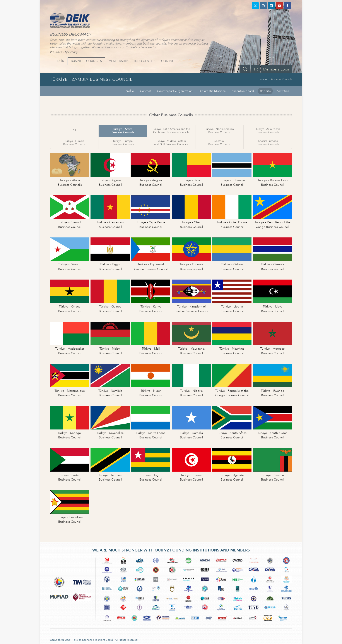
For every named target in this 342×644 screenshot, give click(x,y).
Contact (145, 91)
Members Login (277, 69)
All (74, 131)
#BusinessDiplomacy (64, 52)
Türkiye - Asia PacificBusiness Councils (268, 131)
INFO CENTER (144, 61)
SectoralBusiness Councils (219, 143)
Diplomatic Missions (212, 91)
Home (263, 79)
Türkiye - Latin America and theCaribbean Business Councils (171, 131)
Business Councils (282, 79)
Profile (130, 91)
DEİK (61, 61)
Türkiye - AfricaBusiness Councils (123, 131)
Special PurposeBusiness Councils (268, 143)
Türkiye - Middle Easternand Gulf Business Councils (171, 143)
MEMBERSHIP (118, 61)
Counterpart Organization (175, 91)
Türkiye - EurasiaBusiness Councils (74, 143)
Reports (265, 91)
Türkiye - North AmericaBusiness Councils (219, 131)
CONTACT (169, 61)
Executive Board (243, 91)
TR (256, 69)
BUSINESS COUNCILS (86, 61)
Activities (283, 91)
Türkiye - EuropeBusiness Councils (123, 143)
